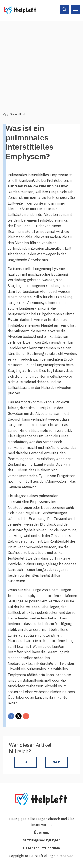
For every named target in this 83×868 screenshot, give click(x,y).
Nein (56, 762)
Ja (25, 762)
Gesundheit (18, 114)
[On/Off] (64, 10)
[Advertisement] (41, 62)
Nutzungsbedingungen (42, 840)
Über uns (41, 832)
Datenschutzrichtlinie (41, 848)
